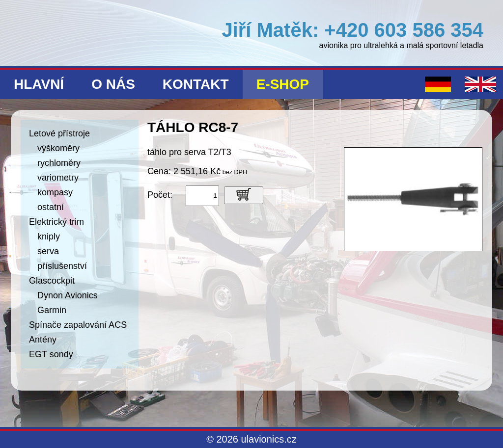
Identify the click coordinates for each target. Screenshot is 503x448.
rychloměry (59, 163)
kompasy (55, 192)
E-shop (283, 84)
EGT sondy (51, 354)
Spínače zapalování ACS (78, 325)
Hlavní (39, 84)
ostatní (51, 207)
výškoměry (58, 148)
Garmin (52, 310)
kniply (49, 237)
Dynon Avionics (68, 295)
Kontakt (196, 84)
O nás (113, 84)
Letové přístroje (59, 133)
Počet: (160, 195)
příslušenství (62, 266)
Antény (43, 340)
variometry (58, 178)
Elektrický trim (56, 222)
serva (48, 251)
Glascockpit (52, 281)
